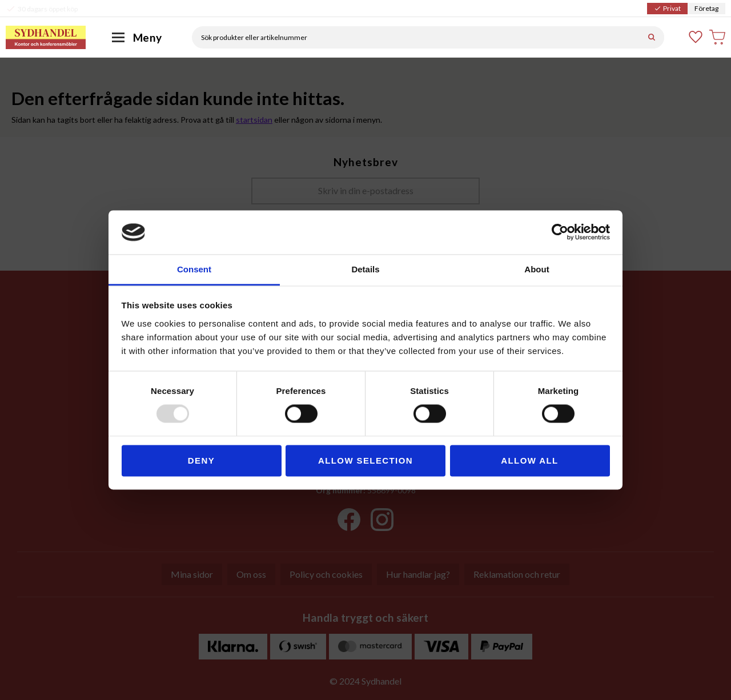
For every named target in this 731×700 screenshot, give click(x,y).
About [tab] (537, 269)
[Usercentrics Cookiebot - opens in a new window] (560, 232)
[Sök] (652, 37)
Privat (667, 8)
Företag (706, 8)
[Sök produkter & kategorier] (415, 37)
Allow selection (365, 460)
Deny (201, 460)
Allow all (529, 460)
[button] (696, 37)
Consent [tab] (194, 269)
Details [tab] (365, 269)
